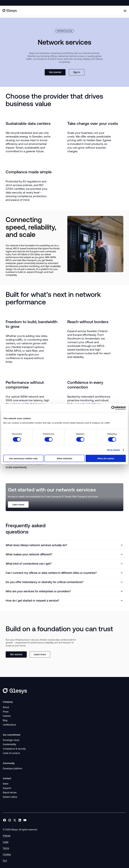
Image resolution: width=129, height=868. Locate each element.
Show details (114, 450)
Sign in (77, 72)
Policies (7, 836)
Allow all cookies (106, 458)
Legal (6, 842)
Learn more (18, 505)
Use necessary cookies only (23, 458)
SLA (5, 861)
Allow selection (64, 458)
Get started (55, 72)
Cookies (7, 854)
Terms (6, 848)
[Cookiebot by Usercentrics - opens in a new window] (113, 408)
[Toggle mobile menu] (125, 11)
